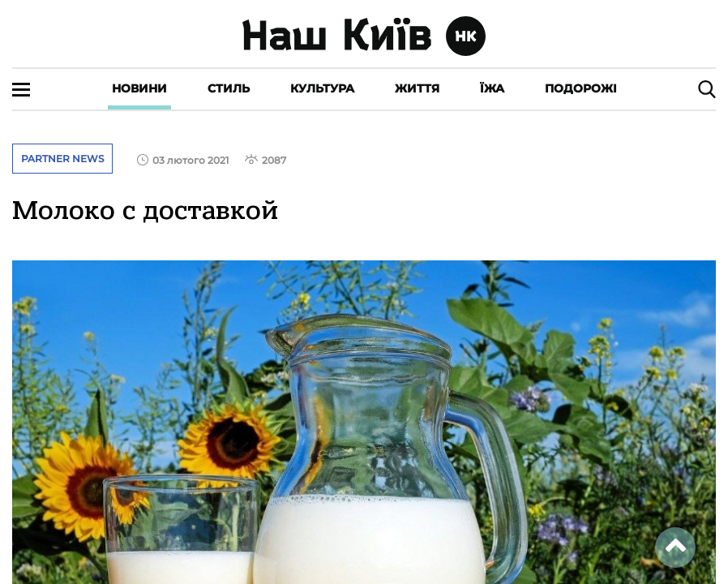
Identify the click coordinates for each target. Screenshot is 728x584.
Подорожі (581, 88)
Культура (322, 88)
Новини (139, 88)
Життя (417, 88)
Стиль (229, 88)
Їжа (492, 88)
